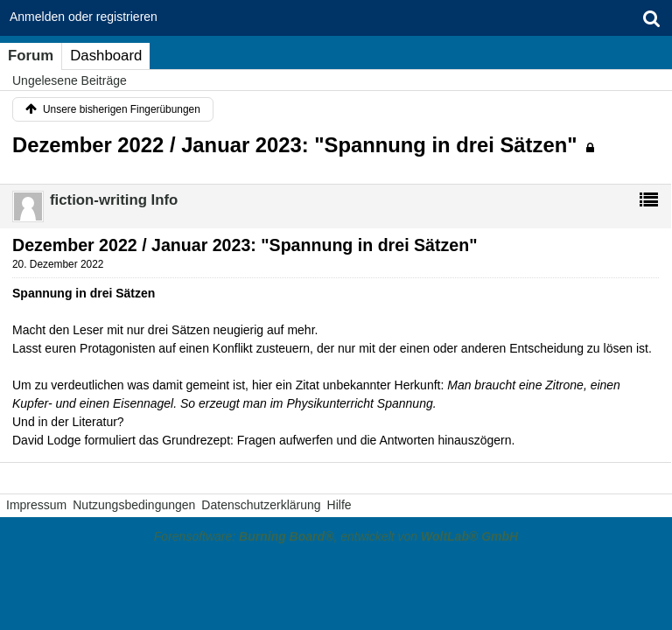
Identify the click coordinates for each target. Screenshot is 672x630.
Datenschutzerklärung (261, 505)
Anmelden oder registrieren (84, 17)
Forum (31, 56)
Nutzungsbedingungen (134, 505)
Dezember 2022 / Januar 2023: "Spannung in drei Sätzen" (294, 145)
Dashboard (106, 56)
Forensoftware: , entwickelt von (336, 536)
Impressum (36, 505)
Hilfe (339, 505)
